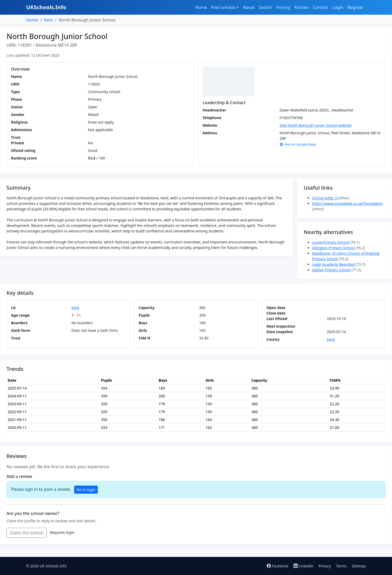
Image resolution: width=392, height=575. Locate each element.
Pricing (283, 7)
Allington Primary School (333, 248)
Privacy (325, 566)
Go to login (86, 490)
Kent (48, 20)
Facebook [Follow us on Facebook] (278, 566)
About (249, 7)
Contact (320, 7)
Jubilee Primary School (331, 270)
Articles (301, 7)
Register (356, 7)
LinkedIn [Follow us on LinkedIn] (304, 566)
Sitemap (359, 566)
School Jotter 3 (325, 198)
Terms (341, 566)
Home (201, 7)
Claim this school (27, 533)
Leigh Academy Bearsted (333, 264)
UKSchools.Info (46, 7)
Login (338, 7)
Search (266, 7)
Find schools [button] (223, 7)
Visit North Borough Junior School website (316, 125)
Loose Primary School (331, 242)
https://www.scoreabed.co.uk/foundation (347, 203)
